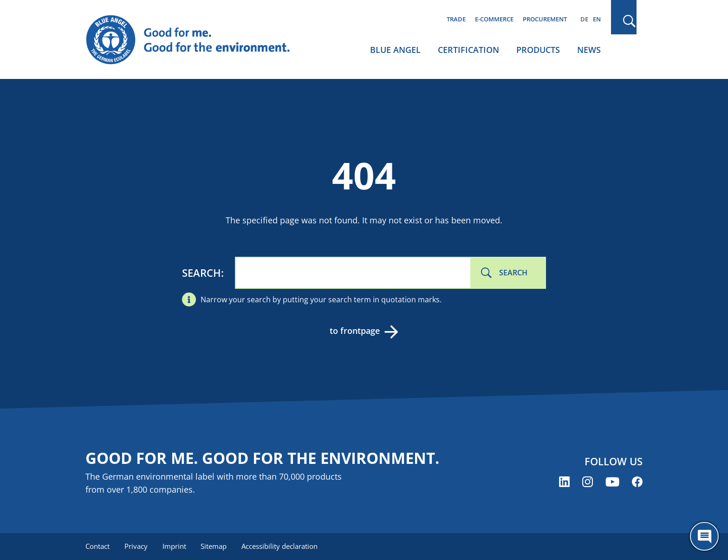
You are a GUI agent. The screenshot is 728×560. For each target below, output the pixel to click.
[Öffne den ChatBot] (704, 536)
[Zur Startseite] (197, 40)
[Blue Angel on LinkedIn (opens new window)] (564, 482)
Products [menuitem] (538, 50)
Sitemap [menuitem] (214, 546)
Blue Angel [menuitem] (395, 50)
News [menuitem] (589, 50)
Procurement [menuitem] (545, 19)
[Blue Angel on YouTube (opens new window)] (612, 482)
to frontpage (355, 331)
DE (584, 19)
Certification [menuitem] (468, 50)
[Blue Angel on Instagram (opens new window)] (588, 482)
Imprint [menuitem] (174, 546)
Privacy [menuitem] (136, 546)
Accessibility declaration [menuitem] (280, 546)
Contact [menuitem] (97, 546)
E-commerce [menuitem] (494, 19)
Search (201, 273)
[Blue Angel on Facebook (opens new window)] (637, 482)
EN (597, 19)
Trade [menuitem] (456, 19)
